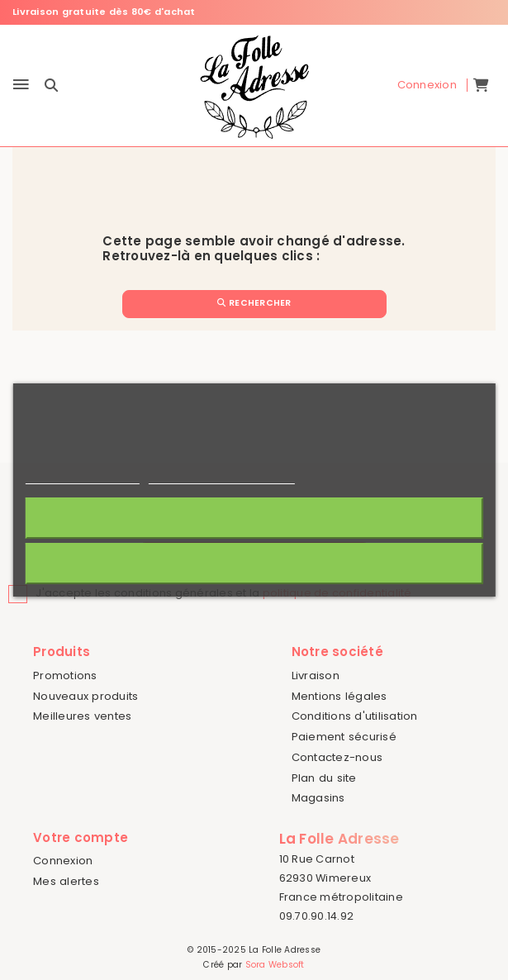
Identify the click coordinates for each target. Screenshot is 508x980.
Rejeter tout (254, 563)
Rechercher (254, 303)
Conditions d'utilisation (355, 716)
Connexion (63, 861)
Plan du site (324, 778)
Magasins (318, 798)
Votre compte (81, 837)
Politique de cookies (82, 476)
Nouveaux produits (85, 696)
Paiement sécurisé (344, 737)
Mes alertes (66, 881)
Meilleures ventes (82, 716)
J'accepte (254, 518)
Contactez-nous (337, 757)
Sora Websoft (275, 965)
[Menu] (21, 86)
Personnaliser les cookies (221, 476)
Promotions (65, 676)
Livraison (316, 676)
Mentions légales (339, 696)
